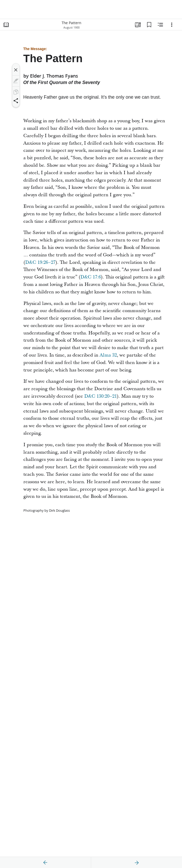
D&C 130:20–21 (100, 396)
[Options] (172, 25)
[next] (137, 863)
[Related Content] (160, 25)
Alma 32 (108, 355)
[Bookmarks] (149, 25)
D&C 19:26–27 (40, 262)
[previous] (45, 863)
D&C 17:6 (91, 277)
